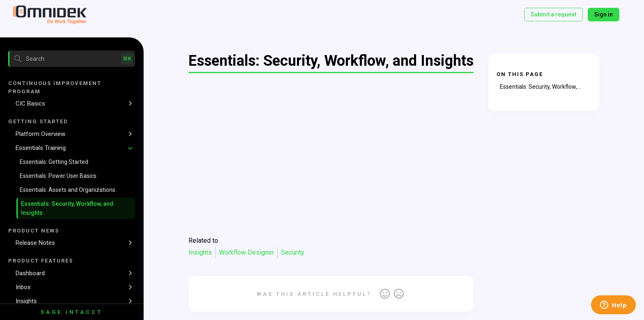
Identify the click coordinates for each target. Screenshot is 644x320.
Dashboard (30, 273)
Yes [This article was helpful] (385, 294)
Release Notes (35, 243)
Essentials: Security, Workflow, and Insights (67, 208)
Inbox (23, 287)
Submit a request (553, 14)
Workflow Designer (246, 252)
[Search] (72, 59)
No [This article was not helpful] (399, 294)
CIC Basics (30, 104)
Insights (26, 301)
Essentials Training (41, 148)
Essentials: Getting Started (54, 162)
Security (293, 252)
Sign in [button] (604, 14)
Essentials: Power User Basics (58, 176)
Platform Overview (40, 134)
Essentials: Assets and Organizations (68, 190)
